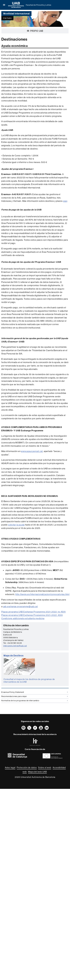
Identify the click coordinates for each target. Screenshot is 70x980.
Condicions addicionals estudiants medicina (23, 618)
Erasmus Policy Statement (35, 692)
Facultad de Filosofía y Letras (39, 5)
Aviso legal (10, 767)
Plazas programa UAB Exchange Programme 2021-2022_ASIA (32, 615)
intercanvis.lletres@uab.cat (15, 646)
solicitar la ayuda (16, 525)
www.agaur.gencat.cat (32, 451)
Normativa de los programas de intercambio (35, 701)
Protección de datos (27, 767)
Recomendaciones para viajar (35, 696)
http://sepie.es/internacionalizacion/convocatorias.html (42, 594)
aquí (65, 201)
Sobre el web (45, 767)
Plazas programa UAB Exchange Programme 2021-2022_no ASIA (33, 612)
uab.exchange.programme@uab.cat (20, 606)
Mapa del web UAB (37, 772)
